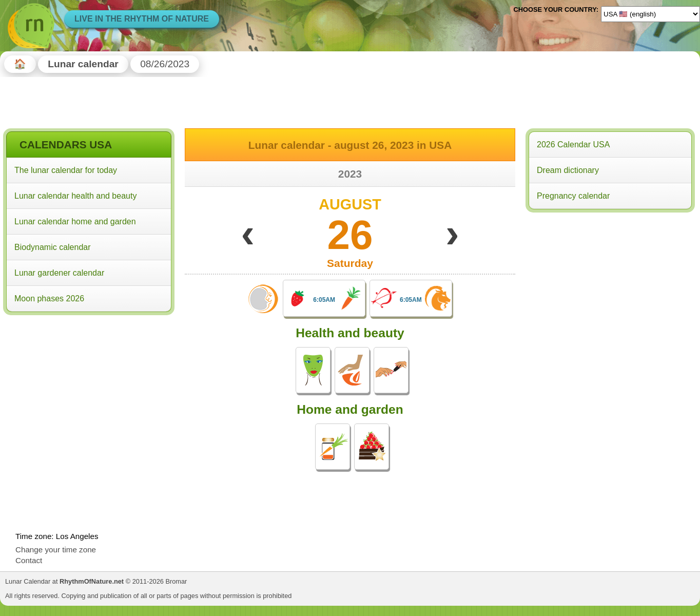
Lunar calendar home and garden (75, 222)
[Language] (650, 14)
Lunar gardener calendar (59, 273)
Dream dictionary (568, 170)
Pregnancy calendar (573, 196)
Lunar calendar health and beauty (75, 196)
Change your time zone (56, 550)
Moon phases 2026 (49, 299)
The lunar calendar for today (66, 170)
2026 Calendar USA (573, 145)
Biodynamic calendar (53, 247)
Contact (29, 560)
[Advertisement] (89, 384)
